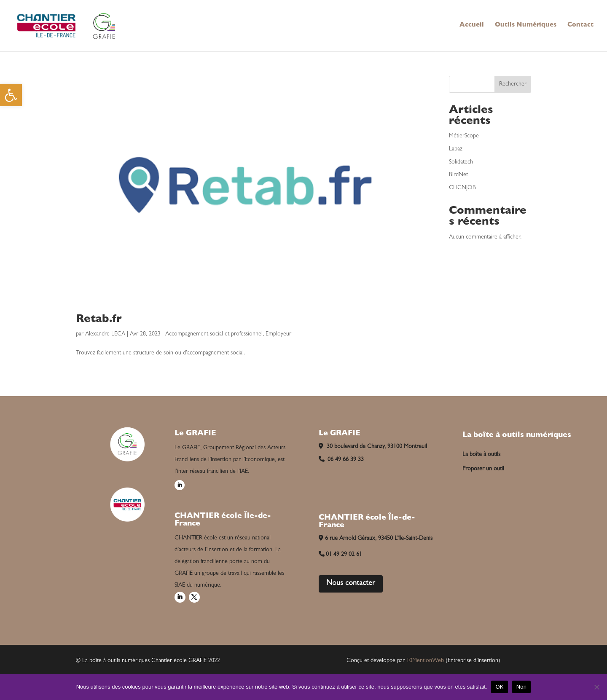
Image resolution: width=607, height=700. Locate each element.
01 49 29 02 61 (341, 555)
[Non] (596, 687)
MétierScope (464, 136)
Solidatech (461, 162)
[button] (11, 95)
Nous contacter (351, 584)
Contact (580, 26)
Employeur (278, 334)
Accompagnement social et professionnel (214, 334)
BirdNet (458, 175)
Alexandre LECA (105, 334)
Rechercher (513, 84)
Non (522, 687)
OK (499, 687)
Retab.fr (99, 320)
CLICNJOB (462, 188)
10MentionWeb (425, 661)
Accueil (472, 26)
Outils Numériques (526, 26)
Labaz (456, 149)
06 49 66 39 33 (341, 460)
